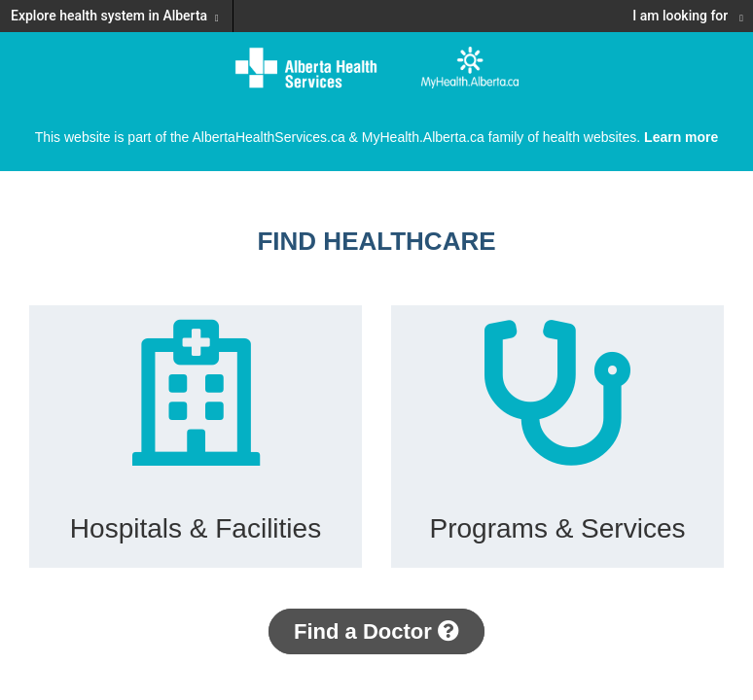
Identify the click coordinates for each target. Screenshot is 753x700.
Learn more (681, 137)
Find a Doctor (376, 631)
